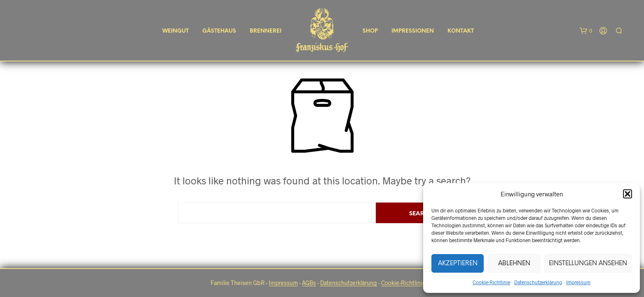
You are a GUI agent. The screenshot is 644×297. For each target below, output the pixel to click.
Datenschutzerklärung (538, 282)
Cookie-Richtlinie (491, 282)
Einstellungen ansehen (588, 264)
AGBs (309, 283)
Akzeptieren (458, 264)
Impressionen (413, 31)
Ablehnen (514, 264)
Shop (370, 31)
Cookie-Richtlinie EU (407, 283)
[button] (628, 194)
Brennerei (266, 31)
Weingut (176, 31)
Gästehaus (219, 31)
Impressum (578, 282)
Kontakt (461, 31)
